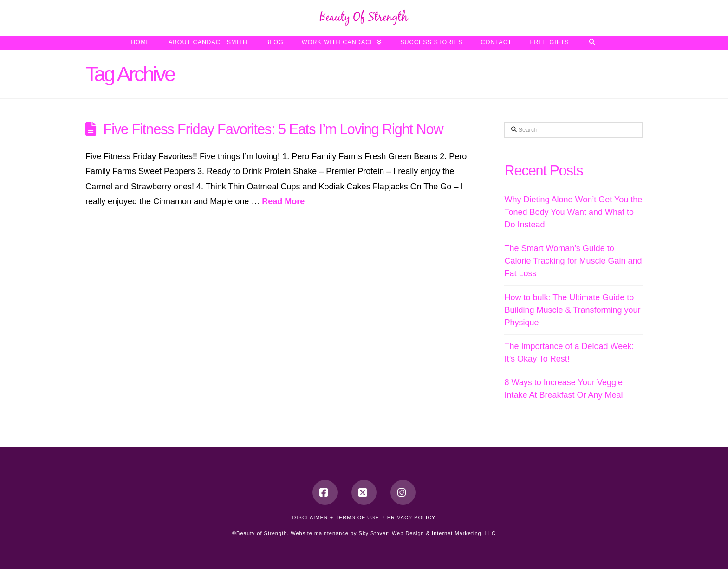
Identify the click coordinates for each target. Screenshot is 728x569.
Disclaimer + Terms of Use (336, 517)
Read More (283, 201)
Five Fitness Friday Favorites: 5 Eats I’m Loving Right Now (273, 129)
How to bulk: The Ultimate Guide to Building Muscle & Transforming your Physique (572, 310)
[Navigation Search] (592, 43)
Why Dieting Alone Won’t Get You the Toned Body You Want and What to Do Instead (573, 212)
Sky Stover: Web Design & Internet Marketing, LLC (427, 533)
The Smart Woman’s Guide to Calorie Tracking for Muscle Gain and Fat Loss (573, 261)
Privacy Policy (412, 517)
